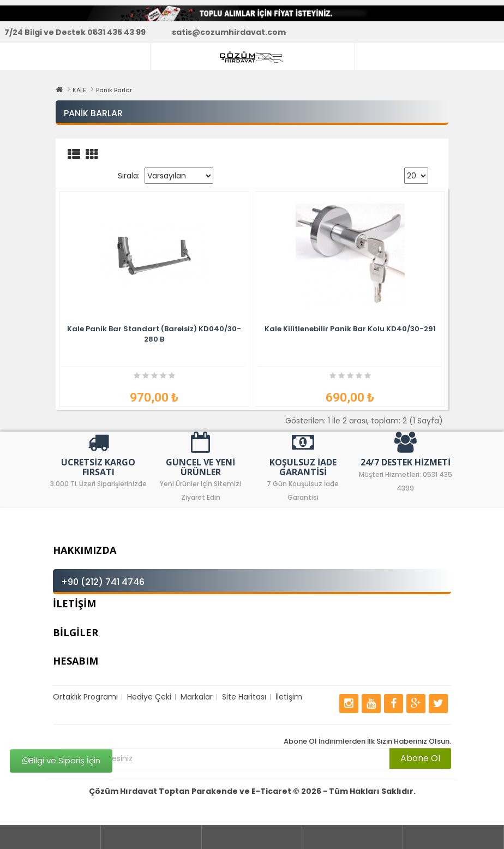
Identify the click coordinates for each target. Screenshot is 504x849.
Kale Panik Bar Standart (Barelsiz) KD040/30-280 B (154, 334)
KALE (79, 90)
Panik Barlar (114, 90)
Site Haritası (244, 697)
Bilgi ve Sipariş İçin (61, 760)
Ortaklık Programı (85, 697)
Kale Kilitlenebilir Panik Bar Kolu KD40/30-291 (350, 329)
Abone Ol (420, 758)
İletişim (289, 697)
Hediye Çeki (149, 697)
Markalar (197, 697)
